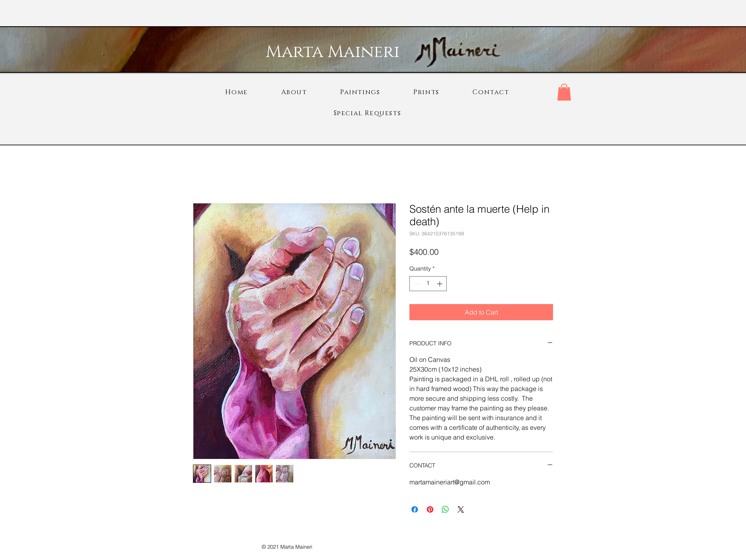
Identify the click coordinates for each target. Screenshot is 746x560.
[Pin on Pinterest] (430, 509)
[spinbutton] (428, 284)
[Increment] (440, 284)
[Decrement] (416, 284)
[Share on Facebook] (415, 509)
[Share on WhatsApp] (445, 509)
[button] (564, 92)
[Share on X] (461, 509)
